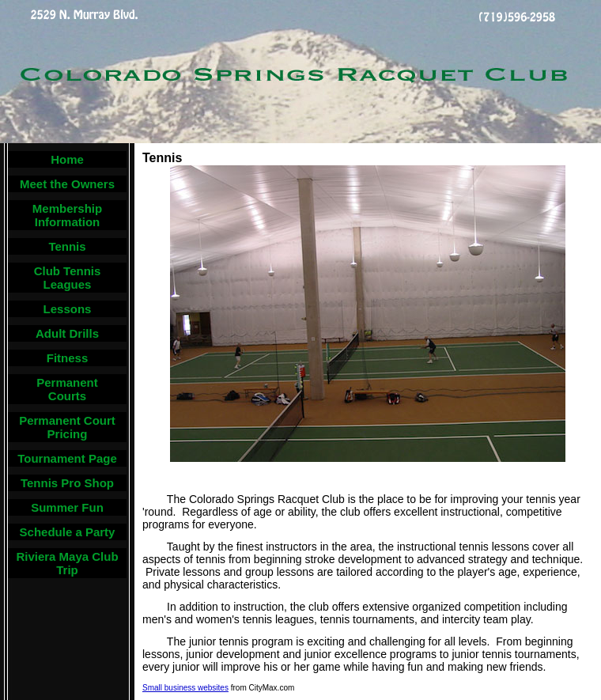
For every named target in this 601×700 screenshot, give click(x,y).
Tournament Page (67, 458)
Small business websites (185, 688)
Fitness (68, 358)
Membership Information (67, 215)
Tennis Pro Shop (67, 483)
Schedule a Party (68, 532)
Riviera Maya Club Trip (67, 563)
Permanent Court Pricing (67, 427)
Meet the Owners (67, 184)
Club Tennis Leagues (68, 278)
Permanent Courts (67, 389)
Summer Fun (67, 507)
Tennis (67, 246)
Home (67, 159)
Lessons (68, 309)
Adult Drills (67, 333)
